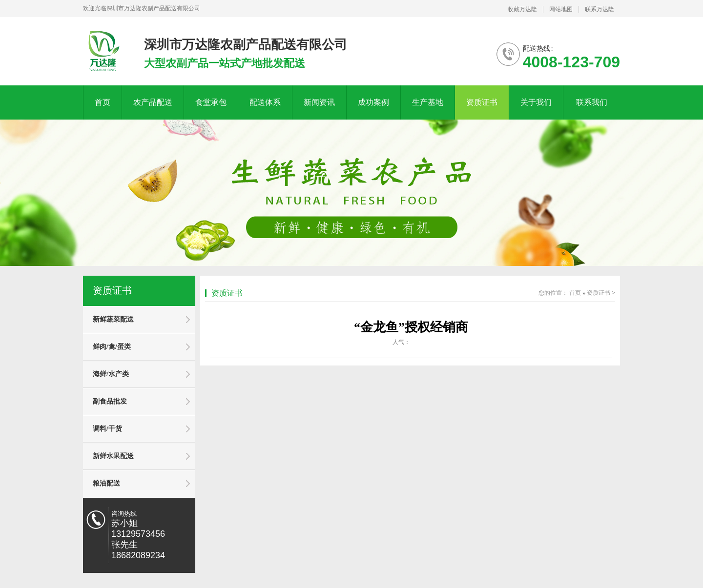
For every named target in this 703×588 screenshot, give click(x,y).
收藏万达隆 (522, 9)
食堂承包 (211, 102)
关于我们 (536, 102)
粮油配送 (106, 483)
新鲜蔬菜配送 (113, 319)
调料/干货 (107, 429)
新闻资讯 (319, 102)
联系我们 (592, 102)
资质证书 (482, 102)
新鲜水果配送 (113, 456)
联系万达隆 (600, 9)
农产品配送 (153, 102)
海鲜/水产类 (111, 374)
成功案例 (373, 102)
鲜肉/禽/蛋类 (112, 347)
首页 (103, 102)
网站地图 (561, 9)
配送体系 (265, 102)
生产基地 (428, 102)
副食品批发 (110, 401)
